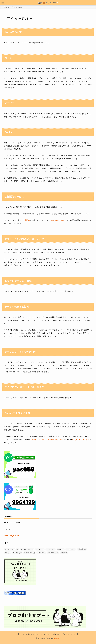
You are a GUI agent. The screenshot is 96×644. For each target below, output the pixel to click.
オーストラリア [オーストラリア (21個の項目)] (27, 549)
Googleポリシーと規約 (81, 440)
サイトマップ (41, 634)
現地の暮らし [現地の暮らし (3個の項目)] (53, 553)
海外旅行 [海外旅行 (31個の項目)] (17, 553)
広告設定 (26, 220)
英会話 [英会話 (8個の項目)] (64, 553)
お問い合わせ (30, 634)
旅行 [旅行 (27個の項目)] (8, 553)
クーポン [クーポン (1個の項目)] (40, 549)
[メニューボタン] (3, 3)
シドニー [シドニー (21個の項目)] (51, 549)
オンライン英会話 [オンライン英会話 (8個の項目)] (12, 549)
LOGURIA (57, 638)
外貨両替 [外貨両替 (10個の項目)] (82, 549)
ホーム (22, 634)
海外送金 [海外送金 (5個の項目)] (41, 553)
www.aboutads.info (58, 220)
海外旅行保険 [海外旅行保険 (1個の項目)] (29, 553)
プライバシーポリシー (69, 634)
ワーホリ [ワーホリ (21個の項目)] (71, 549)
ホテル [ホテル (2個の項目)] (61, 549)
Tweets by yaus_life (11, 536)
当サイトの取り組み (54, 634)
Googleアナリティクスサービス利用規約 (47, 440)
